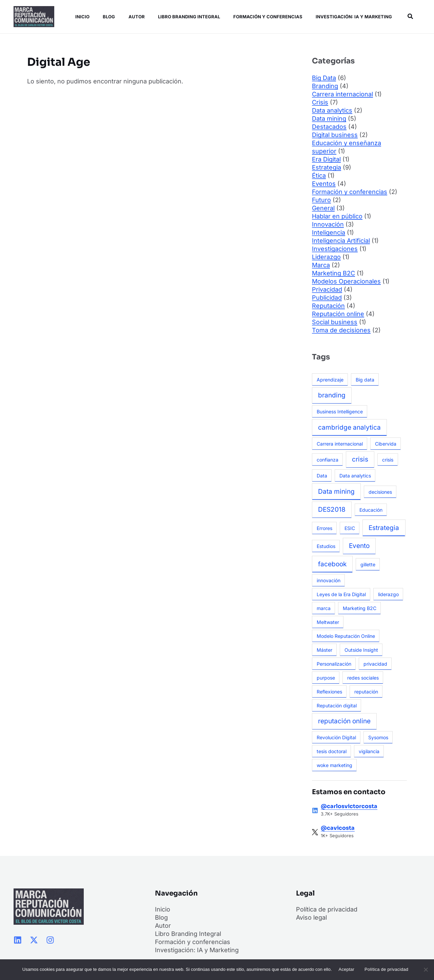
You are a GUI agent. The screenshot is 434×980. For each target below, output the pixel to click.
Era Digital (326, 159)
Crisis (320, 102)
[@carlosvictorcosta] (315, 810)
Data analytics (332, 110)
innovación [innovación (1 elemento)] (329, 580)
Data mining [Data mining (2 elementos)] (336, 492)
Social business (335, 322)
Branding (325, 86)
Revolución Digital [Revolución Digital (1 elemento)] (336, 737)
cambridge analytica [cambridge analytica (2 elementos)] (349, 427)
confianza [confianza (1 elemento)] (328, 460)
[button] (410, 16)
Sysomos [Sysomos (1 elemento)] (378, 737)
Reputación (328, 306)
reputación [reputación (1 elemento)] (366, 692)
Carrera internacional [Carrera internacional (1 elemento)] (340, 444)
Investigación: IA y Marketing (348, 17)
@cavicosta (338, 828)
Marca (321, 265)
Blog (106, 17)
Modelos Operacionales (346, 281)
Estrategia (327, 167)
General (323, 208)
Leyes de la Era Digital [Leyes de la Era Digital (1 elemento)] (341, 594)
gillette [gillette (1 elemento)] (368, 564)
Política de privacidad (327, 909)
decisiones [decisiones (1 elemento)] (380, 492)
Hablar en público (337, 216)
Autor (133, 17)
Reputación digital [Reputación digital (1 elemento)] (337, 705)
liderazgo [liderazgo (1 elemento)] (388, 594)
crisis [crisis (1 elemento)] (388, 460)
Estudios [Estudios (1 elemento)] (326, 546)
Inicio (81, 17)
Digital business (335, 135)
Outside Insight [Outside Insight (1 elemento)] (361, 650)
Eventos (324, 184)
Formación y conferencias (263, 17)
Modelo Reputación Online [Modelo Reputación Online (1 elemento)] (346, 636)
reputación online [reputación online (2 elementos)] (344, 721)
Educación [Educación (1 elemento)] (371, 510)
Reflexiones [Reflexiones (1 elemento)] (329, 692)
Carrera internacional (342, 94)
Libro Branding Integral (185, 17)
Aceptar (347, 969)
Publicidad (327, 298)
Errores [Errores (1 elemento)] (324, 528)
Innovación (328, 224)
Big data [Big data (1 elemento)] (365, 380)
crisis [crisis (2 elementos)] (360, 459)
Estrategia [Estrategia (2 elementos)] (384, 528)
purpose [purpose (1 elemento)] (326, 678)
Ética (319, 175)
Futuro (321, 200)
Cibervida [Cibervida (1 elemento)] (386, 444)
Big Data (324, 78)
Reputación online (338, 314)
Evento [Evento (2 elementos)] (359, 546)
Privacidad (327, 289)
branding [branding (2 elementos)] (332, 395)
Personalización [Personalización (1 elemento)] (334, 664)
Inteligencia (329, 232)
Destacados (329, 127)
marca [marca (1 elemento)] (324, 608)
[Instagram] (50, 940)
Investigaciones (335, 249)
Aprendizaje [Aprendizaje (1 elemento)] (330, 380)
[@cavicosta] (315, 832)
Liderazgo (326, 257)
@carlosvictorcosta (349, 806)
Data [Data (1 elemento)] (322, 476)
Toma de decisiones (341, 330)
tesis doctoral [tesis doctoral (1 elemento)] (332, 751)
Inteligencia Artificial (341, 241)
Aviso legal (311, 917)
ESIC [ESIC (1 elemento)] (350, 528)
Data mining (329, 119)
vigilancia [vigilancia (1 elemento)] (369, 751)
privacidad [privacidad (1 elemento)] (375, 664)
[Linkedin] (18, 940)
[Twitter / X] (34, 940)
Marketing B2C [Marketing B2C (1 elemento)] (360, 608)
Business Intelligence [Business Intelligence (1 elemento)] (340, 411)
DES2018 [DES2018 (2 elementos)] (332, 509)
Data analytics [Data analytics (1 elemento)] (355, 476)
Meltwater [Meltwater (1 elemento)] (328, 622)
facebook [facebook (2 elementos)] (332, 564)
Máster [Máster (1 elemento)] (324, 650)
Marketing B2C (333, 273)
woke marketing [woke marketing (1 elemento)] (334, 765)
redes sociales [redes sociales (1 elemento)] (363, 678)
